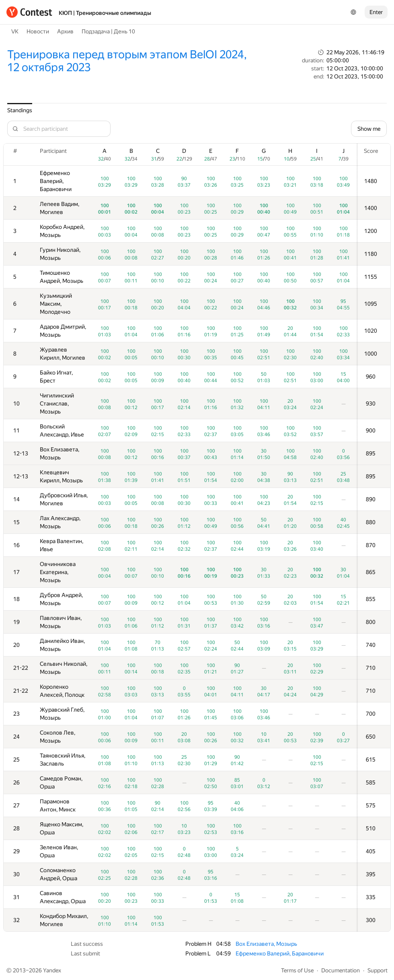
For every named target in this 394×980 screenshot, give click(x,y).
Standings (20, 110)
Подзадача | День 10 (108, 31)
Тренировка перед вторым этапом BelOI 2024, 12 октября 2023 (127, 61)
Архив (65, 31)
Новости (38, 31)
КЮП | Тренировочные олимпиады (105, 13)
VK (15, 31)
